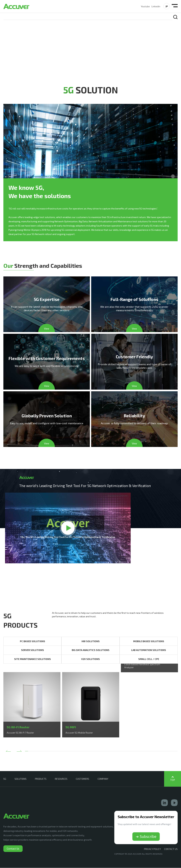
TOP (173, 780)
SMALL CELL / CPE (149, 659)
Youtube (145, 6)
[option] (32, 705)
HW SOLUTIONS (91, 641)
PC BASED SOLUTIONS (33, 641)
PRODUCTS (41, 779)
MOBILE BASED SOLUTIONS (149, 641)
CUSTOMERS (82, 779)
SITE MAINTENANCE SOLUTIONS (33, 659)
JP (167, 6)
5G (5, 779)
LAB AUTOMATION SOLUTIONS (149, 650)
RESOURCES (61, 779)
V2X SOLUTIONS (90, 659)
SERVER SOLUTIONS (33, 650)
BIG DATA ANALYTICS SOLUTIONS (91, 650)
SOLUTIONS (21, 779)
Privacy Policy (152, 849)
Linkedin (156, 6)
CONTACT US (171, 849)
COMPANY (103, 779)
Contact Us (13, 849)
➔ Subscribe (146, 837)
